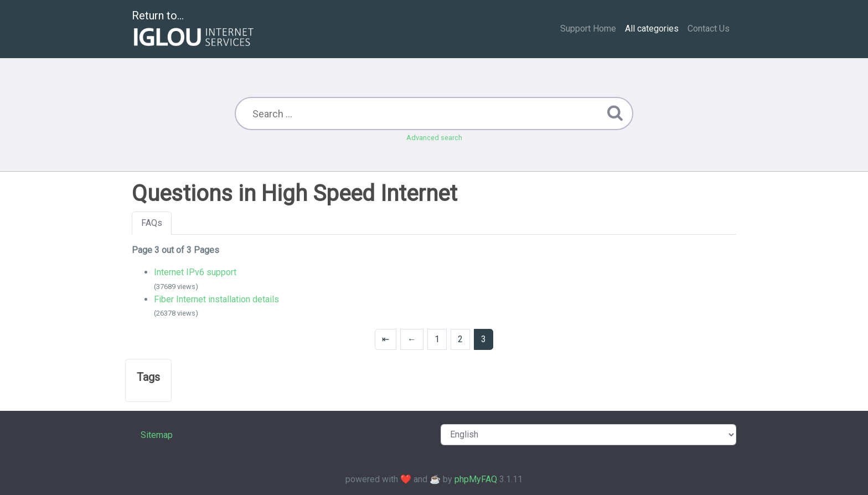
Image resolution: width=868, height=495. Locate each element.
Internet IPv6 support (195, 272)
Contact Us (709, 29)
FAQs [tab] (152, 223)
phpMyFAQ (476, 479)
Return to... (194, 30)
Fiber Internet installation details (216, 299)
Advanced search (434, 138)
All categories (652, 29)
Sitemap (157, 435)
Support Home (588, 29)
